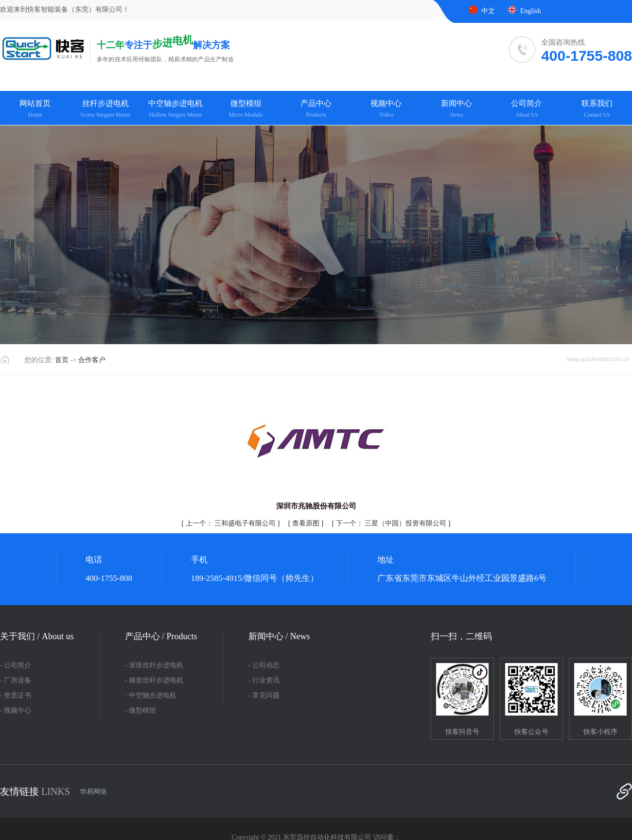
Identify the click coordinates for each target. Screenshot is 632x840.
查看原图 (307, 523)
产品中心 (316, 109)
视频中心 (386, 109)
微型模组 (246, 109)
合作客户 (92, 360)
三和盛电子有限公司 (232, 523)
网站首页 (35, 109)
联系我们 (597, 109)
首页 (62, 360)
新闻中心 (456, 109)
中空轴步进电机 (176, 109)
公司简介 (527, 109)
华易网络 (93, 792)
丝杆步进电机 (105, 109)
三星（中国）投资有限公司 (392, 523)
